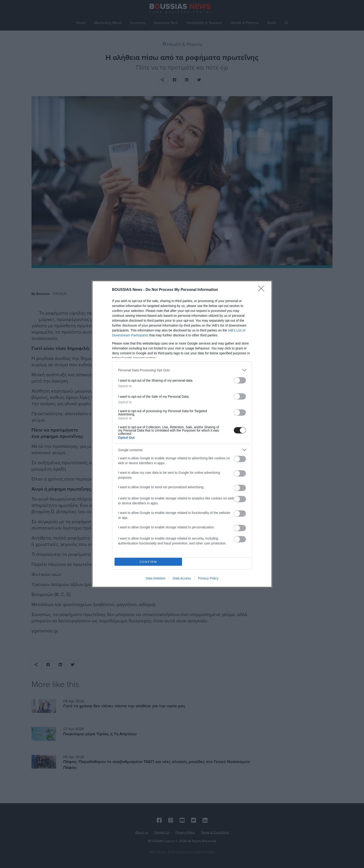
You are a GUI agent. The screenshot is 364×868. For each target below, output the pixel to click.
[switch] (240, 380)
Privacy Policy (208, 578)
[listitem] (182, 370)
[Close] (263, 290)
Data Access (182, 578)
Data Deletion (156, 578)
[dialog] (182, 434)
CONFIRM (148, 562)
